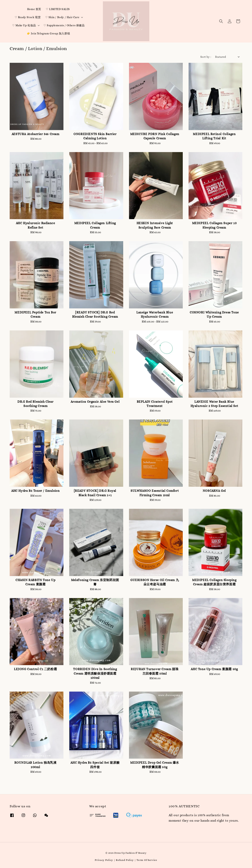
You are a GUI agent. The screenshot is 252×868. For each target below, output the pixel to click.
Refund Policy (125, 860)
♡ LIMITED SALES (58, 9)
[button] (221, 21)
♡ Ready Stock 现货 (28, 17)
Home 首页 (34, 9)
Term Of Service (147, 860)
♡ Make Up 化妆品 (24, 25)
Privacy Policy (104, 860)
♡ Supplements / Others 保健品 (64, 25)
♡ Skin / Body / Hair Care (62, 17)
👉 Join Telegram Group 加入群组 (49, 33)
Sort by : (206, 57)
